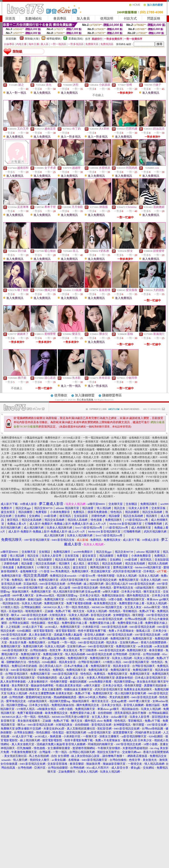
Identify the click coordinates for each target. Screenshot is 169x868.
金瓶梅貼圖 (113, 473)
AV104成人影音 (72, 438)
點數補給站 (34, 18)
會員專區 (60, 18)
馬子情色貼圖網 (64, 449)
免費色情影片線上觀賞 (57, 453)
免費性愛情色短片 (12, 438)
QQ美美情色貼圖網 (97, 469)
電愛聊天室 (77, 473)
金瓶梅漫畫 (18, 477)
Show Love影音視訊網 (63, 442)
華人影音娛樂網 (51, 461)
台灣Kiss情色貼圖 (96, 485)
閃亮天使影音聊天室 (23, 449)
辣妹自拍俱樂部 (143, 453)
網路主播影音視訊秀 (132, 477)
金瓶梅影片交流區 (139, 438)
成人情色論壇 (68, 465)
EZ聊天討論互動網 (74, 469)
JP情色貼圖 (99, 461)
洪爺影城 (68, 461)
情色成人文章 (91, 457)
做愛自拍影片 (83, 461)
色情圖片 (106, 457)
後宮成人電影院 (74, 485)
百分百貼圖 (120, 465)
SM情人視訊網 (135, 485)
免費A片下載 (119, 446)
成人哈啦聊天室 (81, 481)
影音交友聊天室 (26, 446)
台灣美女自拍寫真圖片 (45, 465)
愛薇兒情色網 (58, 493)
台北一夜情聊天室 (73, 446)
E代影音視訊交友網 (71, 477)
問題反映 (154, 18)
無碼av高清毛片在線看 (56, 489)
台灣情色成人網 (61, 481)
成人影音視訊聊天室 (102, 453)
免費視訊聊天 (143, 489)
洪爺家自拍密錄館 (139, 446)
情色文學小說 (81, 453)
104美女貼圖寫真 (145, 469)
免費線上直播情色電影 (147, 481)
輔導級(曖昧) (54, 39)
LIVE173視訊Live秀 (122, 469)
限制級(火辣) (32, 39)
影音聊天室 (18, 473)
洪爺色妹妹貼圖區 (121, 481)
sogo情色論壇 (22, 465)
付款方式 (130, 18)
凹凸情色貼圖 (34, 453)
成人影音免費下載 (32, 469)
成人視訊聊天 (88, 496)
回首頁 (10, 18)
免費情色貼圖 (150, 442)
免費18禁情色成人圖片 (145, 457)
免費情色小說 (124, 453)
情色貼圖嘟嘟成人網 (98, 446)
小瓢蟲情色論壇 (34, 438)
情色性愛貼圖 (108, 442)
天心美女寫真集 (85, 400)
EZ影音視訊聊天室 (47, 457)
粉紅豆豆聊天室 (12, 442)
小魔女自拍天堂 (148, 473)
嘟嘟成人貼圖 (27, 457)
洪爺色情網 (135, 465)
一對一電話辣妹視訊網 (96, 438)
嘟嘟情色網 (103, 449)
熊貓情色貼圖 (122, 457)
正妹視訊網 (18, 453)
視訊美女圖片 (107, 489)
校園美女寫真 (45, 449)
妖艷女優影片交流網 (49, 446)
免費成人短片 (129, 473)
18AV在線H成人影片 (98, 493)
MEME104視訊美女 (13, 493)
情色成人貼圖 (86, 465)
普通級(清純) (76, 39)
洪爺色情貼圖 (116, 485)
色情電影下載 (104, 465)
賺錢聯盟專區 (112, 395)
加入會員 (83, 18)
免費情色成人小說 (71, 457)
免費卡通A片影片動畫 (36, 442)
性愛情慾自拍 (152, 465)
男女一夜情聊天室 (88, 442)
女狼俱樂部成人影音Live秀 (42, 477)
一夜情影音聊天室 (19, 481)
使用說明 (107, 18)
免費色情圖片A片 (122, 449)
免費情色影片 (53, 438)
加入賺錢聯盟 (85, 395)
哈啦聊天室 (141, 449)
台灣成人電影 (119, 438)
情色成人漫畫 (53, 469)
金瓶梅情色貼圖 (95, 473)
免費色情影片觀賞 (37, 473)
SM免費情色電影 (141, 461)
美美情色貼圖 (32, 461)
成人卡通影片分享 (118, 461)
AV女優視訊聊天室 (129, 442)
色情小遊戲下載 (59, 473)
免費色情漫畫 (160, 438)
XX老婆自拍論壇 (85, 449)
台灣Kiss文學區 (40, 481)
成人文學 (11, 457)
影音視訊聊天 (100, 481)
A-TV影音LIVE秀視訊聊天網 (101, 477)
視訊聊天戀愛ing (10, 489)
